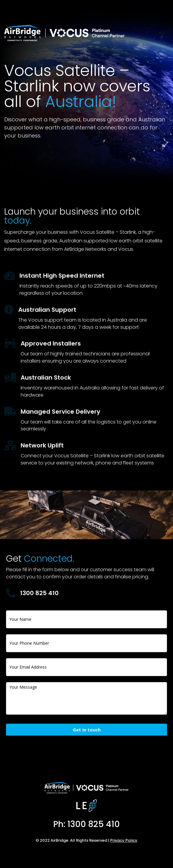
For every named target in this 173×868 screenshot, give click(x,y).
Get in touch (87, 730)
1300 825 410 (39, 593)
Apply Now (29, 161)
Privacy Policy (124, 840)
